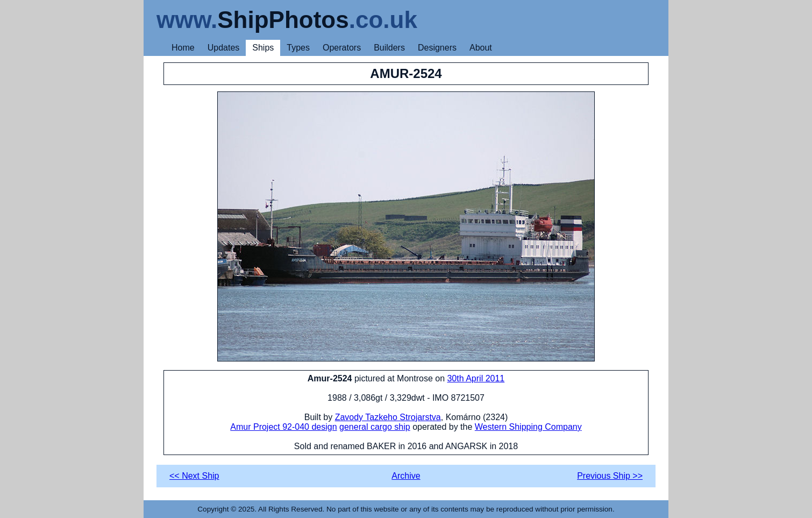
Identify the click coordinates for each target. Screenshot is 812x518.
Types (298, 48)
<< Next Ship (194, 476)
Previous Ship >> (610, 476)
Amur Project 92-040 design (283, 427)
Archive (406, 476)
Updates (224, 48)
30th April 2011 (476, 378)
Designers (437, 48)
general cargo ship (375, 427)
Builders (389, 48)
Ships (263, 48)
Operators (342, 48)
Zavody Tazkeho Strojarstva (388, 417)
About (481, 48)
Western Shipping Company (528, 427)
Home (183, 48)
